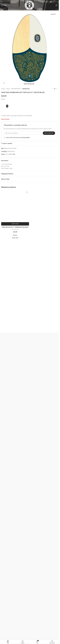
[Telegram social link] (14, 154)
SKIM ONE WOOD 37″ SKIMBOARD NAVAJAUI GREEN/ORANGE (15, 228)
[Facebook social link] (6, 154)
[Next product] (57, 89)
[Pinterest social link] (10, 154)
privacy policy (26, 137)
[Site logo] (29, 5)
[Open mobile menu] (4, 5)
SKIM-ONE (15, 238)
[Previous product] (53, 89)
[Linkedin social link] (12, 154)
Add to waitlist (49, 133)
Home (3, 89)
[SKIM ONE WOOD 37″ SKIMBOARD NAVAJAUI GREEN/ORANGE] (15, 206)
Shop (8, 89)
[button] (15, 224)
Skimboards (26, 89)
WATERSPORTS (16, 89)
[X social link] (8, 154)
